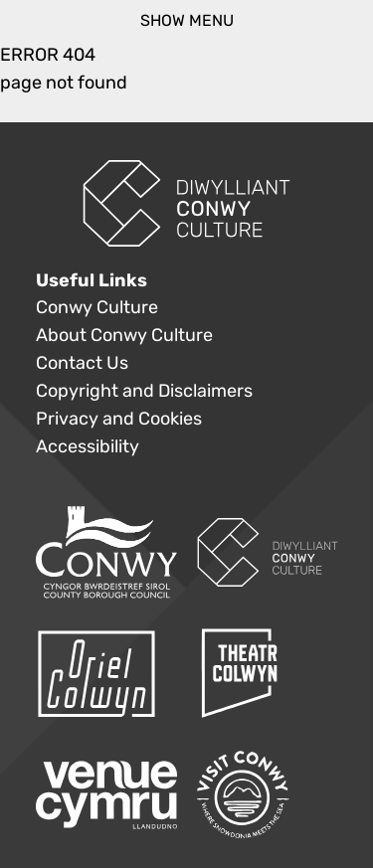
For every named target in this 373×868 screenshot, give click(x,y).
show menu (187, 20)
